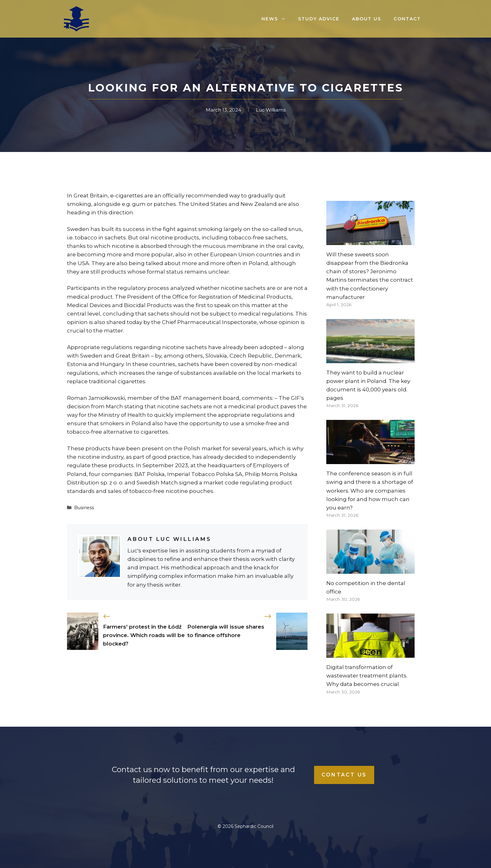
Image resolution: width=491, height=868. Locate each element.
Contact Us (344, 775)
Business (84, 508)
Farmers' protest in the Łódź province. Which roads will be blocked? (144, 635)
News (277, 19)
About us (367, 19)
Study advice (319, 19)
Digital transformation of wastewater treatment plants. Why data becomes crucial (367, 676)
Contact (407, 19)
